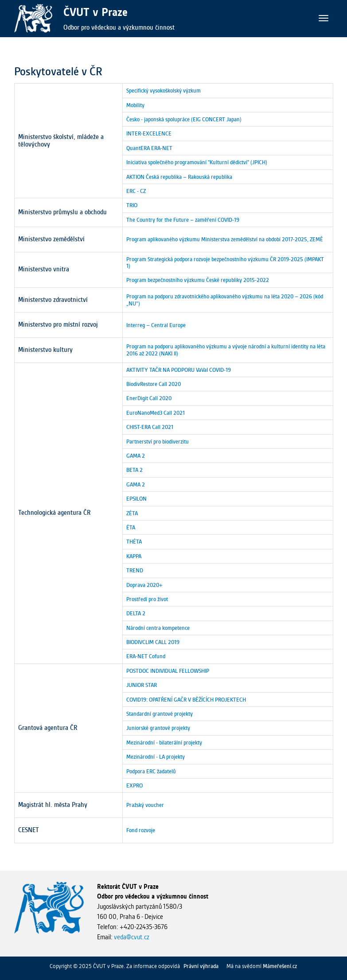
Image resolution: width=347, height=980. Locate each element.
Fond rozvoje (141, 830)
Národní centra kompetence (158, 628)
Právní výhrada (201, 966)
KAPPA (134, 556)
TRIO (132, 205)
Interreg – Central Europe (156, 325)
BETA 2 (135, 470)
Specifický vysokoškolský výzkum (164, 91)
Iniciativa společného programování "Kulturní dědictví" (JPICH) (197, 162)
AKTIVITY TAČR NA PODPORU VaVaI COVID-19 (179, 370)
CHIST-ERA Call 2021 (150, 427)
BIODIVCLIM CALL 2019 (153, 642)
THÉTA (134, 542)
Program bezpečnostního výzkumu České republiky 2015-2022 (198, 280)
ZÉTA (132, 513)
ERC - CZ (136, 191)
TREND (135, 570)
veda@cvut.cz (132, 937)
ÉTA (131, 527)
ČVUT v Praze (96, 12)
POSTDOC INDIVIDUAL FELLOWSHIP (168, 671)
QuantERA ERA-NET (149, 148)
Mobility (135, 105)
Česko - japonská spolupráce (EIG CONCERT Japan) (184, 119)
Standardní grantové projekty (160, 714)
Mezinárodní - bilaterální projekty (164, 743)
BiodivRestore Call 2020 (154, 384)
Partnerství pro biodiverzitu (158, 442)
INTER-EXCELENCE (149, 133)
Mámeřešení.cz (280, 966)
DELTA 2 (136, 613)
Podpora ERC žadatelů (151, 771)
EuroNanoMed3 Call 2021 (156, 413)
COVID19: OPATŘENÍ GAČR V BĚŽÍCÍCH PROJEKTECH (186, 700)
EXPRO (135, 785)
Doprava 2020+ (144, 585)
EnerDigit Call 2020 (149, 398)
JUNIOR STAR (142, 685)
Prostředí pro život (147, 599)
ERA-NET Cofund (146, 656)
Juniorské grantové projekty (158, 728)
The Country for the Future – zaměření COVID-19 (183, 220)
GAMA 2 (136, 456)
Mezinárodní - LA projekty (156, 757)
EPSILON (136, 499)
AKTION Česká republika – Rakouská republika (179, 177)
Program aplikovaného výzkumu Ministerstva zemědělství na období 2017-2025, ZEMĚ (225, 239)
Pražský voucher (145, 805)
